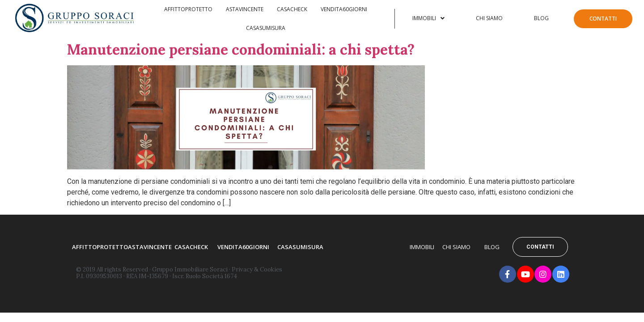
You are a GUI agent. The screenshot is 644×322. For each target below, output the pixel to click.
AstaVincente (245, 9)
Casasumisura (266, 28)
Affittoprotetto (188, 9)
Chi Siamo (489, 18)
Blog (541, 18)
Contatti (603, 19)
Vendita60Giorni (344, 9)
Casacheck (292, 9)
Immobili (428, 18)
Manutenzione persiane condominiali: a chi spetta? (241, 49)
